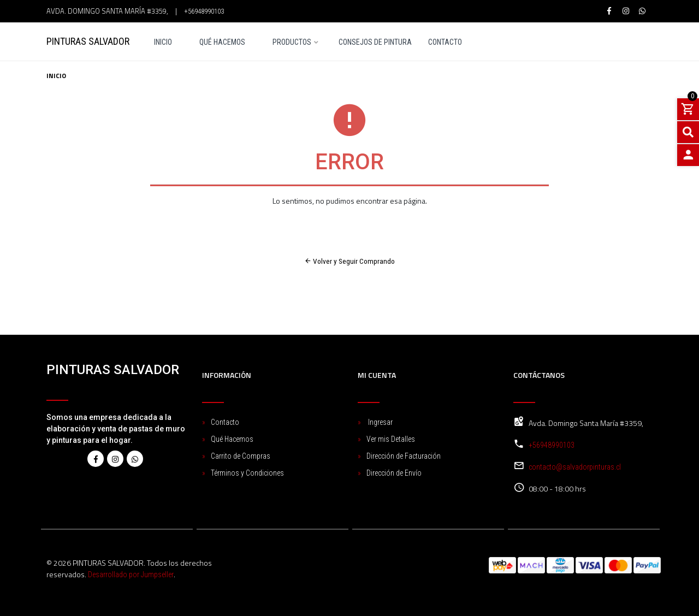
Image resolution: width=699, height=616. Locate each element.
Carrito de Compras (241, 455)
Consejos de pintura (375, 42)
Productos (292, 42)
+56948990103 (204, 11)
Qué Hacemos (222, 42)
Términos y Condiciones (247, 472)
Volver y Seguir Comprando (350, 261)
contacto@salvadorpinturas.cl (575, 466)
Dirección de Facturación (404, 455)
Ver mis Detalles (391, 439)
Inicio (163, 42)
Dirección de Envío (394, 472)
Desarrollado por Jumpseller (131, 574)
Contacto (445, 42)
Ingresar (380, 422)
